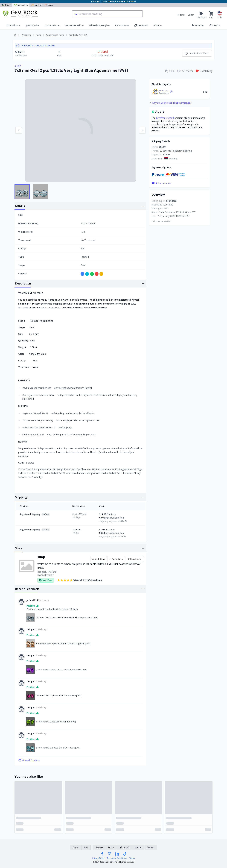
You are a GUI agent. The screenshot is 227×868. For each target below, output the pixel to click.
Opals (6, 5)
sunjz (18, 66)
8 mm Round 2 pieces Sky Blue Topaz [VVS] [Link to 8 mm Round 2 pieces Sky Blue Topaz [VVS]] (58, 748)
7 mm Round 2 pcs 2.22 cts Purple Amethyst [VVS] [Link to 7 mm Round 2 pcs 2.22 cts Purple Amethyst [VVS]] (61, 670)
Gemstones (21, 5)
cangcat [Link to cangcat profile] (31, 629)
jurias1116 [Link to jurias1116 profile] (32, 600)
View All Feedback (29, 760)
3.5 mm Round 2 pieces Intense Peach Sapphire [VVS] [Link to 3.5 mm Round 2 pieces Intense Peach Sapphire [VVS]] (63, 644)
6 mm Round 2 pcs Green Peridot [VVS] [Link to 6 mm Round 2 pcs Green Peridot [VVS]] (56, 722)
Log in (191, 15)
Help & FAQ (124, 847)
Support (138, 847)
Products (26, 35)
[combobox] (107, 14)
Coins (49, 5)
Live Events (135, 559)
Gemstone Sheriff (165, 118)
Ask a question (161, 183)
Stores (198, 25)
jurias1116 (163, 90)
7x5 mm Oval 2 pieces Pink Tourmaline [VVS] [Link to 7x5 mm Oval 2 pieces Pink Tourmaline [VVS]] (59, 696)
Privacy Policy (98, 858)
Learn (215, 25)
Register (181, 15)
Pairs (38, 35)
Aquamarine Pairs (55, 35)
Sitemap (151, 847)
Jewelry (36, 5)
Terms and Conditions (117, 858)
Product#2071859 (78, 35)
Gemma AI (141, 25)
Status (132, 858)
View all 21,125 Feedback (80, 580)
